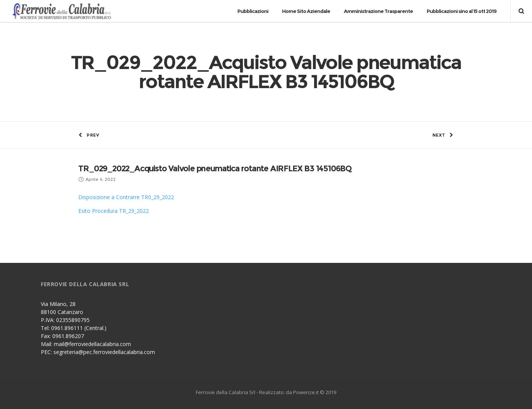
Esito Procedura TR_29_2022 (114, 211)
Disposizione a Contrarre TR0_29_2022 (126, 197)
